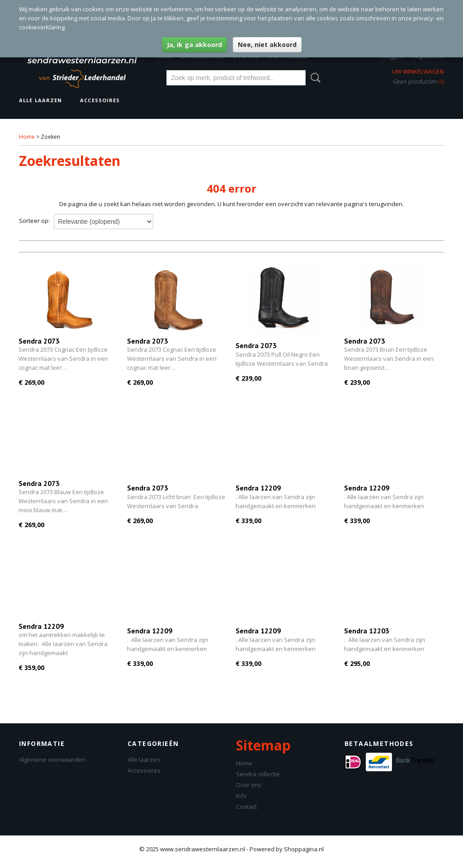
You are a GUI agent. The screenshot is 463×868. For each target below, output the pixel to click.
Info (241, 796)
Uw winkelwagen (418, 71)
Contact (246, 807)
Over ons (249, 785)
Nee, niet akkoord (267, 45)
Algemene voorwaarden (52, 759)
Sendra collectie (258, 774)
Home (27, 137)
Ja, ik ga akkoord (194, 45)
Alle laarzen (40, 100)
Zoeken (314, 78)
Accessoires (100, 100)
